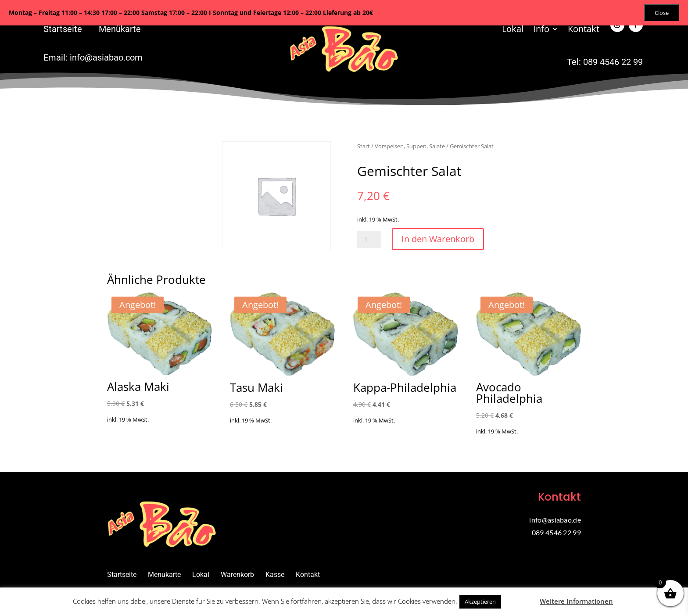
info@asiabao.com (106, 57)
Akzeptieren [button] (480, 602)
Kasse (275, 575)
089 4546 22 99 (613, 62)
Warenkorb (237, 575)
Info (541, 30)
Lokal (513, 30)
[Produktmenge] (369, 239)
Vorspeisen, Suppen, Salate (410, 146)
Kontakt (584, 30)
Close (662, 13)
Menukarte (164, 575)
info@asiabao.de (555, 520)
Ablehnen (520, 601)
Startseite (63, 29)
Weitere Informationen (576, 601)
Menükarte (120, 29)
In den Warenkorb (438, 239)
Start (364, 146)
